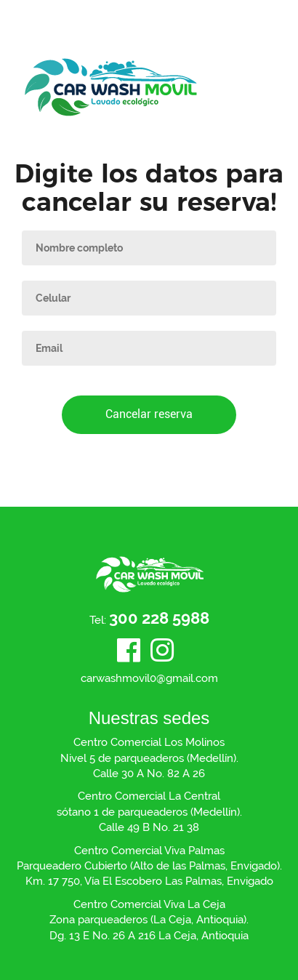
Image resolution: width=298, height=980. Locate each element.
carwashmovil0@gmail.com (149, 678)
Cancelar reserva (149, 414)
